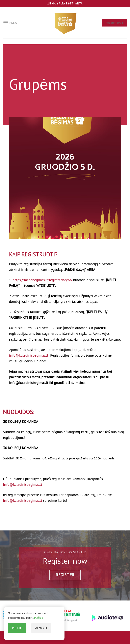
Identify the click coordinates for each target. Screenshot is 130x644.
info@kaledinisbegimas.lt (29, 355)
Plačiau (39, 618)
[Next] (121, 618)
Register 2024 (114, 23)
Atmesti (41, 628)
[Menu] (10, 23)
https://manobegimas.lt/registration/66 (42, 280)
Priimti (17, 628)
